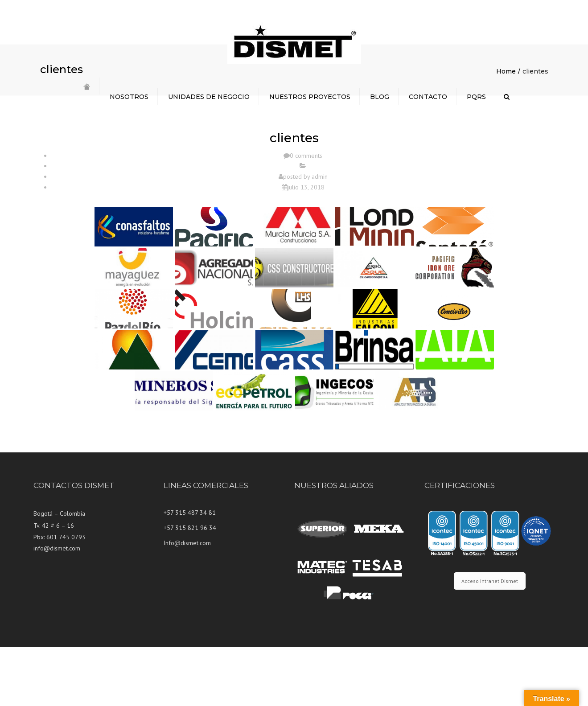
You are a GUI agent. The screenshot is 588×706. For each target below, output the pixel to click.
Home (506, 130)
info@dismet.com (57, 607)
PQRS (476, 97)
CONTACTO (428, 97)
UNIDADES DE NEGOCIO (209, 97)
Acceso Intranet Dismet (490, 640)
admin (320, 235)
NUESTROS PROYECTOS (310, 97)
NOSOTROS (129, 97)
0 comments (306, 214)
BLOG (380, 97)
